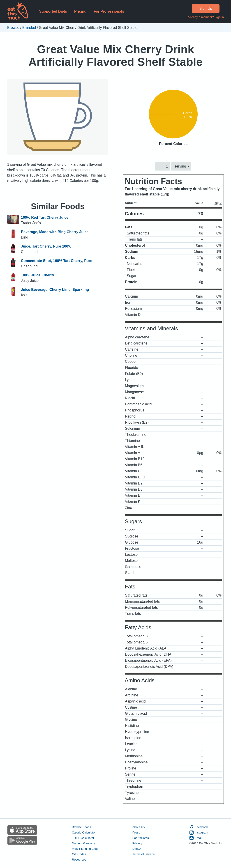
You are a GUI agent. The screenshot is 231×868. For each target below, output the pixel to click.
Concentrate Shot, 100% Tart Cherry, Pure (57, 261)
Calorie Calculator (84, 832)
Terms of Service (144, 854)
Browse (13, 28)
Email (196, 838)
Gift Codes (79, 854)
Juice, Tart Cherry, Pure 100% (46, 246)
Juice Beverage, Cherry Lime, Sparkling (55, 290)
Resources (79, 860)
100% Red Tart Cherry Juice (45, 217)
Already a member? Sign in (206, 17)
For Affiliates (141, 838)
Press (136, 832)
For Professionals (109, 11)
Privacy (137, 843)
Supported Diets (53, 11)
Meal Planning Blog (85, 849)
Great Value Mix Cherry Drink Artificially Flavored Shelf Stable (115, 56)
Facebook (199, 827)
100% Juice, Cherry (38, 275)
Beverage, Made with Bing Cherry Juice (55, 232)
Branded (29, 28)
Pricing (80, 11)
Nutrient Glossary (83, 843)
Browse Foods (82, 827)
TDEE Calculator (83, 838)
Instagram (199, 833)
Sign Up (206, 8)
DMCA (137, 849)
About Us (139, 827)
